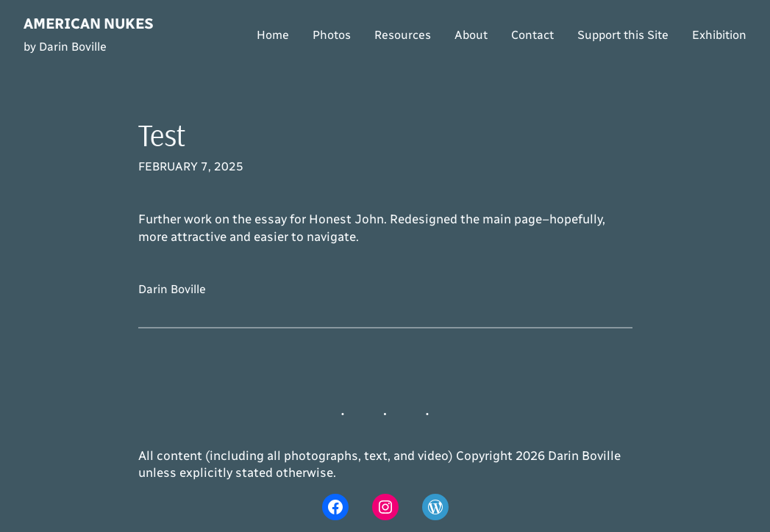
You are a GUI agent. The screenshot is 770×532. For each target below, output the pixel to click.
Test (162, 135)
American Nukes (89, 24)
